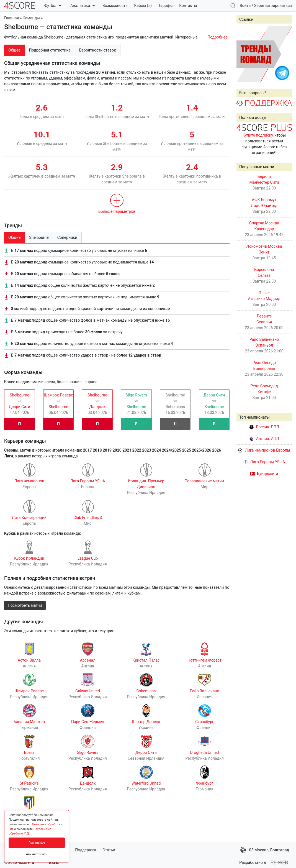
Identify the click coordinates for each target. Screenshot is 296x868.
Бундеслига (264, 473)
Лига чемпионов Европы (264, 450)
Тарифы (166, 6)
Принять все (37, 843)
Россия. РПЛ (264, 427)
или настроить (37, 854)
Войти (245, 6)
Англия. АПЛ (264, 439)
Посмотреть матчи (25, 605)
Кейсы (143, 6)
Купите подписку (258, 135)
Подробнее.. (218, 37)
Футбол (53, 6)
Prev (244, 54)
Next (285, 54)
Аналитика (82, 6)
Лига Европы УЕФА (264, 462)
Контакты (188, 6)
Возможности (115, 6)
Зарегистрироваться (273, 6)
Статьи (109, 850)
